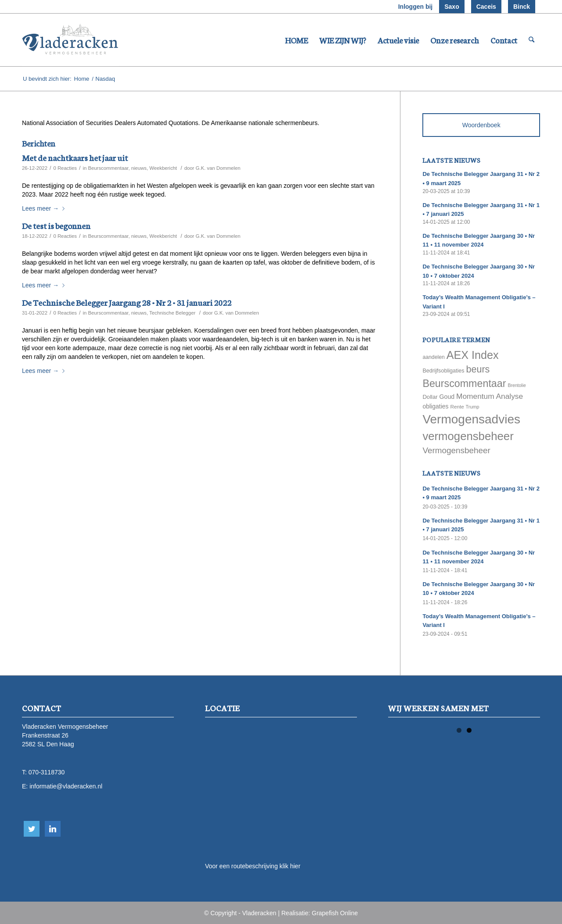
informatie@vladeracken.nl (66, 786)
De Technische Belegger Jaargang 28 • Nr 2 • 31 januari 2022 (127, 302)
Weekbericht (163, 168)
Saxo (452, 7)
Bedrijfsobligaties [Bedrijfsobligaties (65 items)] (443, 371)
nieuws (139, 168)
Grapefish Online (335, 913)
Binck (522, 7)
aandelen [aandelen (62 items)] (433, 357)
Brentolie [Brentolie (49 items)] (517, 385)
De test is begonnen (56, 225)
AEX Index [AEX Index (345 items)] (473, 355)
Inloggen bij (416, 7)
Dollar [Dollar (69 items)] (430, 397)
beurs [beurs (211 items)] (478, 369)
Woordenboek (481, 125)
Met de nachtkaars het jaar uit (75, 157)
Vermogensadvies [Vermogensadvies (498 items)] (471, 419)
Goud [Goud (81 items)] (447, 397)
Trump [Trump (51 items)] (473, 407)
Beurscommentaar (108, 168)
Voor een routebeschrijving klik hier (253, 866)
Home (82, 79)
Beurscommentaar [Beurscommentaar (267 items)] (464, 383)
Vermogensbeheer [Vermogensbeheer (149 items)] (456, 450)
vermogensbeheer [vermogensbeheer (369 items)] (468, 436)
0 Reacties (65, 168)
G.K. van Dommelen (218, 168)
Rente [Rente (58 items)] (457, 406)
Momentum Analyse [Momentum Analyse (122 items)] (490, 396)
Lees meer (45, 208)
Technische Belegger (172, 313)
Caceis (486, 7)
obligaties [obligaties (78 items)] (435, 406)
